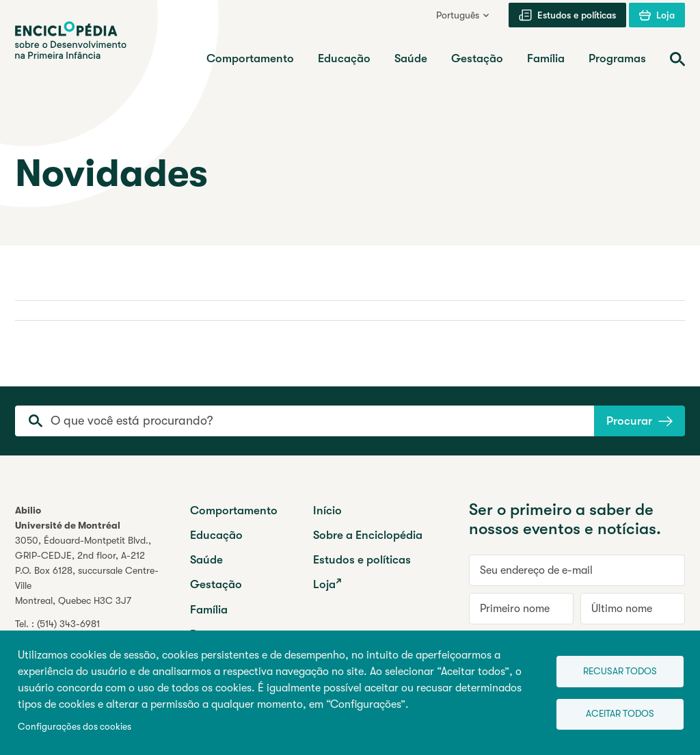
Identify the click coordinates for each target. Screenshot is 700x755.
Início (327, 511)
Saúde (206, 560)
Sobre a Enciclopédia (368, 535)
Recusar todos (615, 670)
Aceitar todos (615, 714)
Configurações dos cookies (75, 727)
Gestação (216, 584)
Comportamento (234, 511)
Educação (216, 535)
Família (209, 610)
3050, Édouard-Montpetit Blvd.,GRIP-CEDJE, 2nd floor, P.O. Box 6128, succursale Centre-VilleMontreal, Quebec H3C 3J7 (87, 570)
